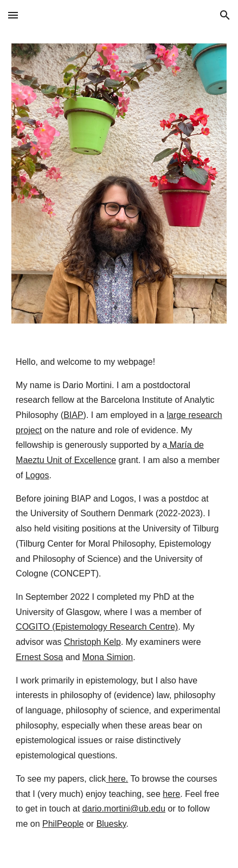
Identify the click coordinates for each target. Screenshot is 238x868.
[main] (119, 602)
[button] (13, 15)
